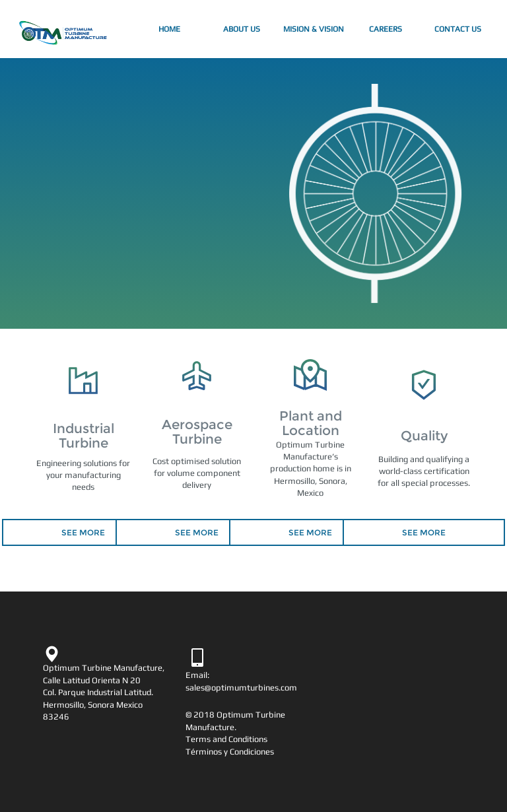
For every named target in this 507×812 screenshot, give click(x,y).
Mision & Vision (314, 29)
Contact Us (458, 29)
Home (182, 27)
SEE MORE (83, 532)
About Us (242, 29)
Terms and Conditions (226, 739)
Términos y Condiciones (230, 752)
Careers (386, 29)
